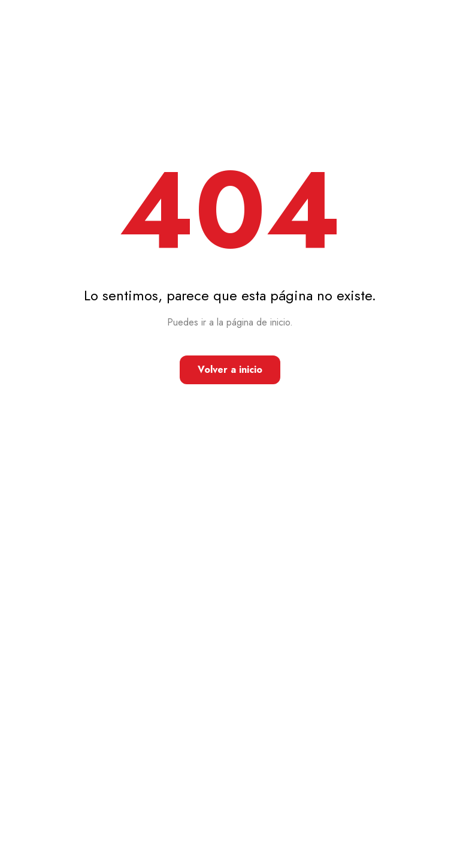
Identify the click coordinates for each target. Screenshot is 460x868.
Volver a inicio (230, 370)
